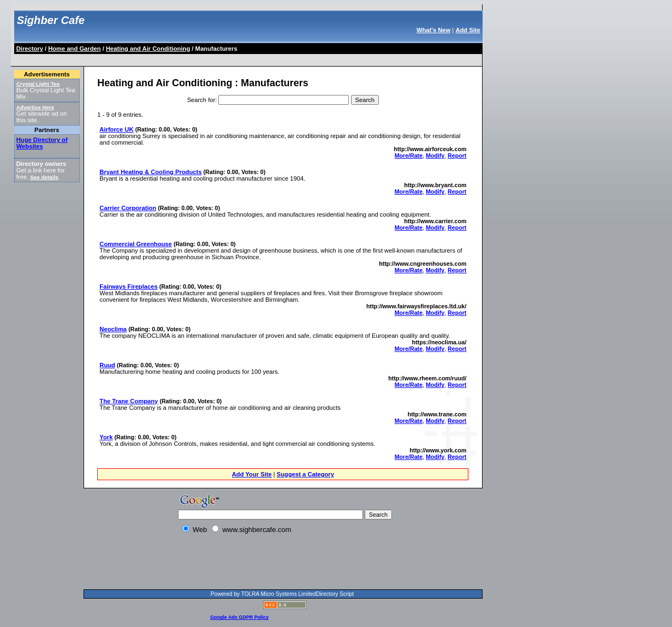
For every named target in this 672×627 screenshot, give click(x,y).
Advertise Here (35, 107)
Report (457, 156)
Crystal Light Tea (38, 84)
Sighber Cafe (51, 20)
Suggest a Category (305, 474)
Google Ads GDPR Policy (239, 617)
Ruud (107, 365)
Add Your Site (252, 474)
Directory (30, 49)
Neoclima (113, 329)
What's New (433, 30)
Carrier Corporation (128, 208)
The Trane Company (129, 401)
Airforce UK (116, 129)
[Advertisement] (214, 58)
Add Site (468, 30)
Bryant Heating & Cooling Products (150, 172)
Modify (435, 156)
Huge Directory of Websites (42, 143)
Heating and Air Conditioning (148, 49)
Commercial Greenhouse (135, 244)
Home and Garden (74, 49)
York (106, 437)
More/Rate (409, 156)
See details (44, 177)
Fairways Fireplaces (128, 286)
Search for (201, 100)
